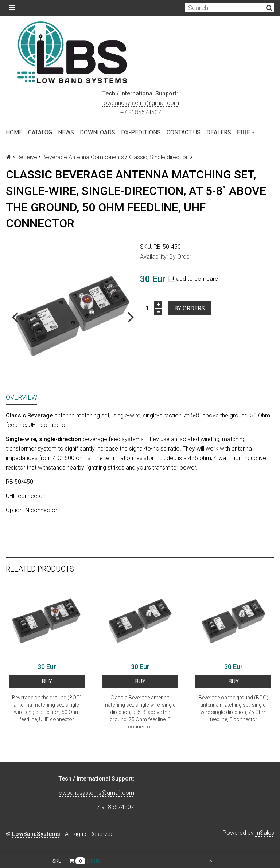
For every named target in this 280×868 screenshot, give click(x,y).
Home (14, 132)
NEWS (66, 132)
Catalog (40, 132)
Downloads (98, 132)
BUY (47, 681)
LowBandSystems (36, 834)
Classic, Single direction (159, 157)
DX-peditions (141, 132)
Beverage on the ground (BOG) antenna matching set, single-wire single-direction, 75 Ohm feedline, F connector (234, 708)
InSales (265, 833)
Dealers (219, 132)
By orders (190, 308)
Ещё (246, 132)
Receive (27, 157)
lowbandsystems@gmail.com (141, 103)
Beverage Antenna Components (83, 157)
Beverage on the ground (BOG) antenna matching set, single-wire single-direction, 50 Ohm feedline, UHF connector (47, 708)
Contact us (184, 132)
